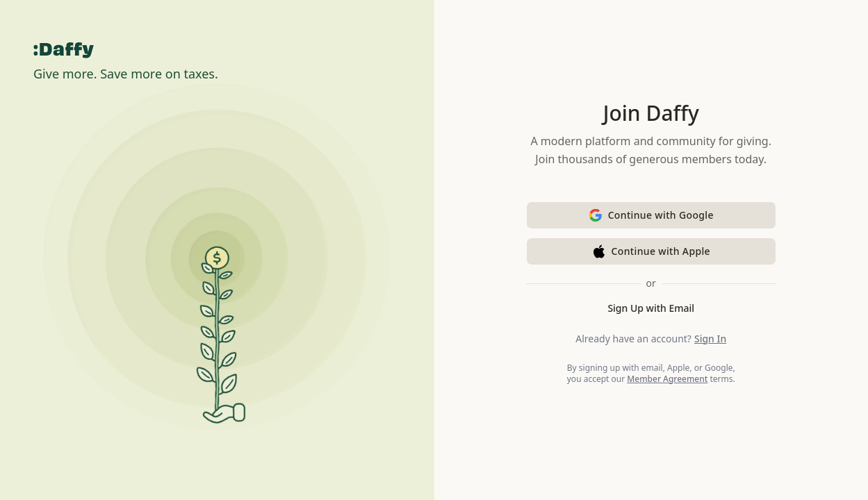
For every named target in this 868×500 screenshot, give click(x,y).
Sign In (710, 339)
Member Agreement (667, 379)
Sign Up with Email (651, 308)
